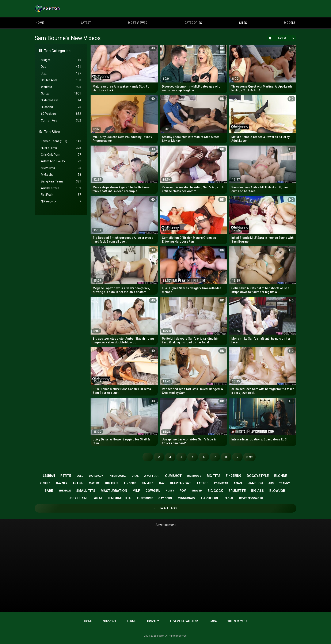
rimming (148, 483)
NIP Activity (61, 202)
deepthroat (180, 483)
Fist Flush (61, 195)
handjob (255, 483)
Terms (132, 621)
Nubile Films (61, 148)
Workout (61, 87)
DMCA (213, 621)
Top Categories (57, 51)
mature (94, 483)
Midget (61, 60)
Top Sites (52, 132)
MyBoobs (61, 175)
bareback (96, 476)
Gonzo (61, 94)
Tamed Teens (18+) (61, 141)
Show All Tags (166, 508)
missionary (187, 498)
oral (135, 476)
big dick (112, 483)
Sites (243, 23)
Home (40, 23)
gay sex (62, 483)
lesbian (49, 476)
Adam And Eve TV (61, 161)
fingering (234, 476)
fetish (78, 483)
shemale (65, 491)
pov (183, 491)
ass (271, 483)
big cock (215, 491)
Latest (86, 23)
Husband (61, 107)
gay (162, 483)
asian (238, 483)
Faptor (161, 636)
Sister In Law (61, 100)
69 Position (61, 114)
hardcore (210, 498)
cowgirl (153, 491)
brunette (237, 491)
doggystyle (258, 476)
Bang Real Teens (61, 182)
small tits (86, 491)
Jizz (61, 74)
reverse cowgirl (251, 498)
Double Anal (61, 80)
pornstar (221, 483)
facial (229, 498)
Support (110, 621)
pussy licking (77, 498)
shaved (197, 491)
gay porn (165, 498)
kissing (45, 483)
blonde (281, 476)
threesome (145, 498)
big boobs (194, 476)
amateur (152, 476)
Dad (61, 67)
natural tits (120, 498)
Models (290, 23)
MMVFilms (61, 168)
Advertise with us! (184, 621)
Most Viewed (138, 23)
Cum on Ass (61, 121)
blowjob (277, 491)
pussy (170, 491)
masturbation (114, 491)
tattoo (203, 483)
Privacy (153, 621)
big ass (258, 491)
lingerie (130, 483)
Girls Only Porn (61, 155)
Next (249, 457)
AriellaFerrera (61, 188)
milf (136, 491)
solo (80, 476)
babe (49, 491)
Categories (193, 23)
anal (98, 498)
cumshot (173, 476)
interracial (117, 476)
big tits (214, 476)
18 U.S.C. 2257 (237, 621)
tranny (284, 483)
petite (66, 476)
